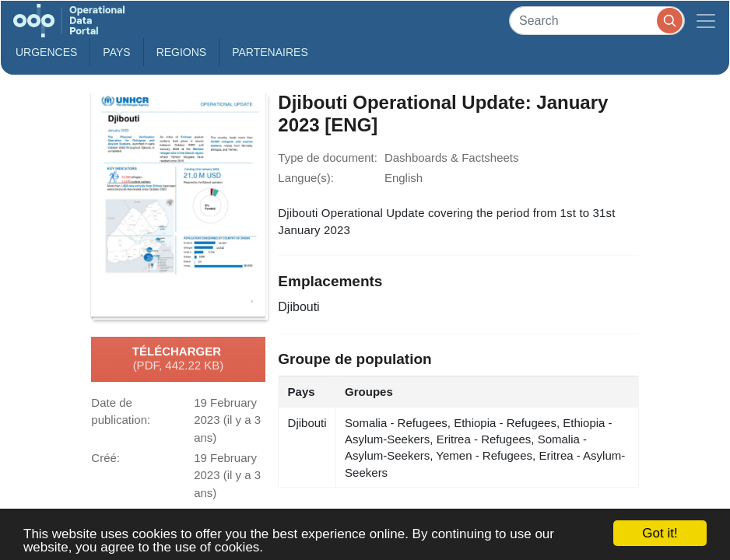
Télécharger (178, 359)
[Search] (597, 21)
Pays (116, 52)
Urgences (46, 52)
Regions (182, 52)
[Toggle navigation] (706, 21)
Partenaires (270, 52)
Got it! (660, 533)
